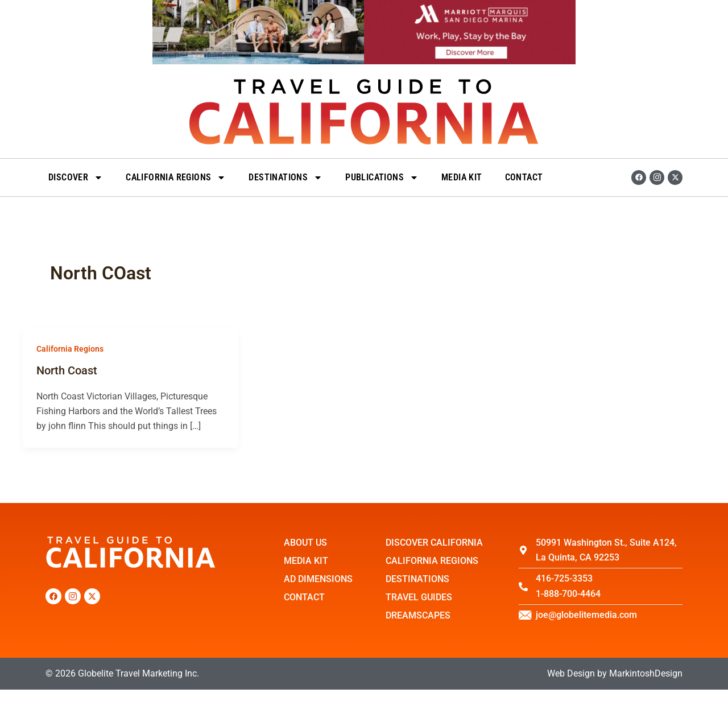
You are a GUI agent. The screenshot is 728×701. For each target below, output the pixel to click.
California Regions (176, 178)
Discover (76, 178)
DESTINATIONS (286, 178)
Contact (524, 177)
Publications (382, 178)
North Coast (67, 370)
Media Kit (462, 177)
